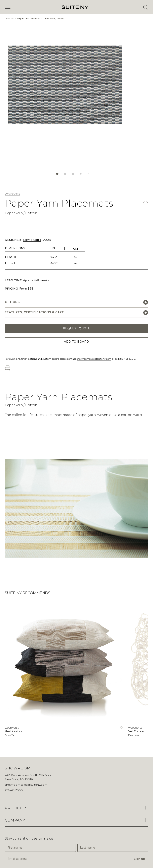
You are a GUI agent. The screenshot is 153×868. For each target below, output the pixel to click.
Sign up (139, 859)
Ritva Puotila (32, 240)
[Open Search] (145, 7)
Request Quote (76, 328)
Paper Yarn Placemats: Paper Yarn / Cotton (41, 19)
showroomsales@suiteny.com (94, 359)
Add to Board (76, 342)
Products (10, 19)
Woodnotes (12, 194)
